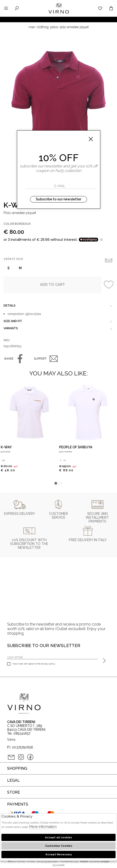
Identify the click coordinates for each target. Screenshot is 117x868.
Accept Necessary (59, 854)
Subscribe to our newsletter (58, 199)
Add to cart (53, 285)
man (32, 27)
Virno (59, 13)
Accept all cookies (58, 837)
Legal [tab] (13, 780)
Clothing (43, 27)
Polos (54, 27)
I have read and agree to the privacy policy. (31, 664)
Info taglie (109, 260)
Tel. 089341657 (19, 733)
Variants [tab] (58, 329)
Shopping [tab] (17, 768)
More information (43, 827)
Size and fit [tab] (58, 322)
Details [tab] (58, 306)
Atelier (84, 861)
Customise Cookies (59, 846)
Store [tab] (14, 792)
